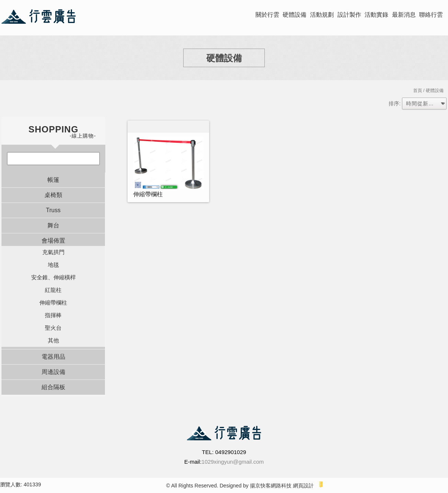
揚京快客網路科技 (271, 486)
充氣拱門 (53, 252)
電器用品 (53, 357)
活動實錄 (376, 15)
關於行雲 (267, 15)
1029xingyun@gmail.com (233, 462)
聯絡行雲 (431, 15)
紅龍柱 (53, 290)
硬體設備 (294, 15)
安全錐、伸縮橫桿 (53, 277)
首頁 (418, 91)
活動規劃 (322, 15)
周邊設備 (53, 372)
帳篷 (53, 180)
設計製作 (349, 15)
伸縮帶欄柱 (53, 303)
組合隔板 (53, 387)
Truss (53, 210)
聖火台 (53, 328)
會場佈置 (53, 241)
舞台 (53, 225)
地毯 (53, 265)
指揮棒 (53, 315)
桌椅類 (53, 195)
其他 (53, 340)
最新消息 (404, 15)
